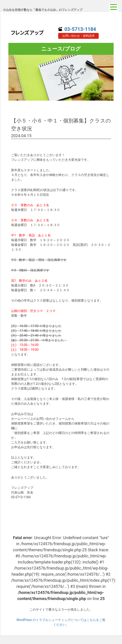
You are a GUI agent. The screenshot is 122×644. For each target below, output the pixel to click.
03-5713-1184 (77, 29)
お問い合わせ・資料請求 (78, 36)
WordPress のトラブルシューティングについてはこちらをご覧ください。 (61, 622)
